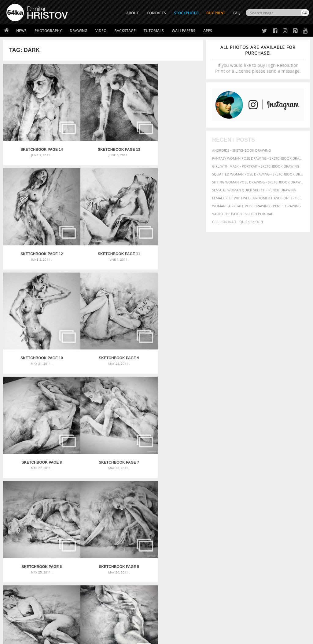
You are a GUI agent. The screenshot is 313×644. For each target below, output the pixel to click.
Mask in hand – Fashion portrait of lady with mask (54, 516)
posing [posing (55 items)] (227, 530)
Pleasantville (122, 516)
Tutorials (154, 31)
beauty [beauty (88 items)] (240, 507)
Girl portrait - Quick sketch (238, 222)
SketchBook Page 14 (36, 139)
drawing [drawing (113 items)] (223, 512)
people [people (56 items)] (254, 524)
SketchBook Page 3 (170, 420)
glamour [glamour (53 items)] (297, 513)
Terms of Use (91, 637)
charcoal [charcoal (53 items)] (278, 507)
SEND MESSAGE (269, 588)
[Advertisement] (158, 466)
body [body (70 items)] (265, 507)
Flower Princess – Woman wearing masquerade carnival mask (54, 530)
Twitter (170, 571)
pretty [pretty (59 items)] (239, 530)
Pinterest (171, 595)
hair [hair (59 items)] (215, 519)
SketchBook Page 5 (36, 420)
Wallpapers (184, 31)
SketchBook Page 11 (36, 233)
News (21, 31)
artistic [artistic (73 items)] (245, 501)
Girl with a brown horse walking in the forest (153, 508)
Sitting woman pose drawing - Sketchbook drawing (258, 182)
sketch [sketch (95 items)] (254, 529)
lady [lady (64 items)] (276, 519)
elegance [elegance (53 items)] (242, 513)
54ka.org (57, 637)
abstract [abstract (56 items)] (219, 501)
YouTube (171, 603)
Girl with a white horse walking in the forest (151, 501)
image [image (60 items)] (266, 519)
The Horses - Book (22, 594)
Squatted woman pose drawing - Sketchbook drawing (258, 174)
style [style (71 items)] (278, 529)
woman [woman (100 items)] (234, 535)
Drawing (79, 31)
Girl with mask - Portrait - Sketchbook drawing (256, 166)
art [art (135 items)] (232, 501)
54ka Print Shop (20, 571)
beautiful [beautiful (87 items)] (222, 507)
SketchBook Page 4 (103, 420)
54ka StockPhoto (22, 579)
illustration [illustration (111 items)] (245, 518)
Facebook (172, 579)
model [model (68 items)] (287, 519)
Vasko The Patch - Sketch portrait (243, 214)
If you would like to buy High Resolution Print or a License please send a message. (258, 59)
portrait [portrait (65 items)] (296, 524)
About (87, 571)
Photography (48, 31)
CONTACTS (156, 13)
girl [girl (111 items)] (284, 513)
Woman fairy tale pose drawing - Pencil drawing (256, 206)
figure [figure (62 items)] (272, 513)
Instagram (173, 587)
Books (87, 586)
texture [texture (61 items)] (291, 530)
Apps (208, 31)
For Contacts (94, 601)
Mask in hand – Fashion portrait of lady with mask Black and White (54, 508)
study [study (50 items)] (267, 530)
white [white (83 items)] (218, 535)
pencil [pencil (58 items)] (242, 524)
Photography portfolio (29, 586)
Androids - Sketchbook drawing (241, 150)
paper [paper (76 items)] (230, 524)
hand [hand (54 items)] (224, 519)
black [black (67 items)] (253, 507)
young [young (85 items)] (262, 535)
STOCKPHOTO (186, 13)
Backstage (125, 31)
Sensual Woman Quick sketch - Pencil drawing (254, 190)
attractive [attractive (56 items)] (262, 501)
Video (101, 31)
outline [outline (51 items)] (218, 524)
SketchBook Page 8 (36, 326)
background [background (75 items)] (284, 501)
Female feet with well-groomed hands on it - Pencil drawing (258, 198)
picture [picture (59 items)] (281, 524)
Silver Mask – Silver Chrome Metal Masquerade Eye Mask (54, 523)
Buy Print (216, 13)
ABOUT (133, 13)
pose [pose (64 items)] (216, 530)
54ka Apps (15, 601)
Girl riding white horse (131, 523)
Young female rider (128, 530)
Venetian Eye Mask (107, 623)
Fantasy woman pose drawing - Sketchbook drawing (258, 158)
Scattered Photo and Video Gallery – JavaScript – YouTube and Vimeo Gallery (54, 501)
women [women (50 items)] (249, 535)
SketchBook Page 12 (170, 139)
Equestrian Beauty (70, 623)
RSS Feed (134, 623)
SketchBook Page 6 (170, 326)
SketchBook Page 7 (103, 326)
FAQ (237, 13)
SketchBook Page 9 (170, 233)
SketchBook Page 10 (103, 233)
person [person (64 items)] (267, 524)
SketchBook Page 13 (103, 139)
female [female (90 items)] (258, 513)
